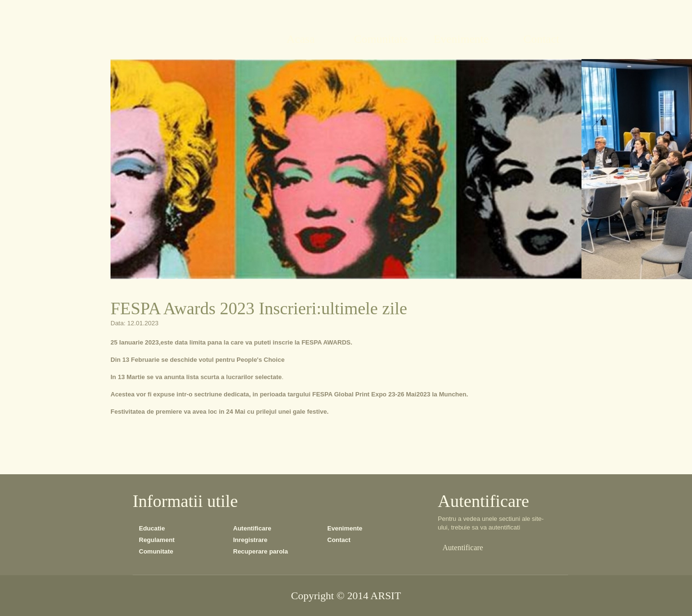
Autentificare (252, 528)
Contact (339, 540)
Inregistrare (250, 540)
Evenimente (345, 528)
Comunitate (156, 551)
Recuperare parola (260, 551)
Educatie (152, 528)
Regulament (157, 540)
